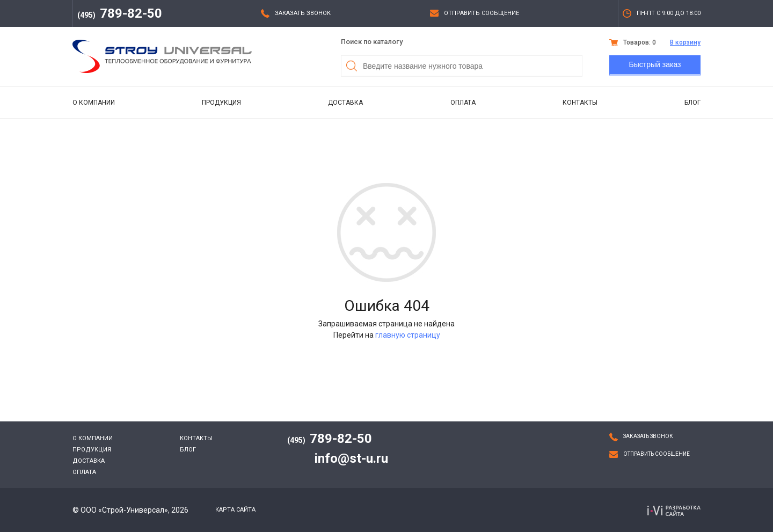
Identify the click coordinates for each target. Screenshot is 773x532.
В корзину (685, 42)
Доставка (345, 103)
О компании (94, 103)
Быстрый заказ (655, 64)
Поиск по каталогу (372, 42)
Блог (692, 103)
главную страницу (408, 335)
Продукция (221, 103)
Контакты (580, 103)
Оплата (463, 103)
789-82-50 (120, 13)
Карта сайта (235, 510)
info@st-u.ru (351, 458)
